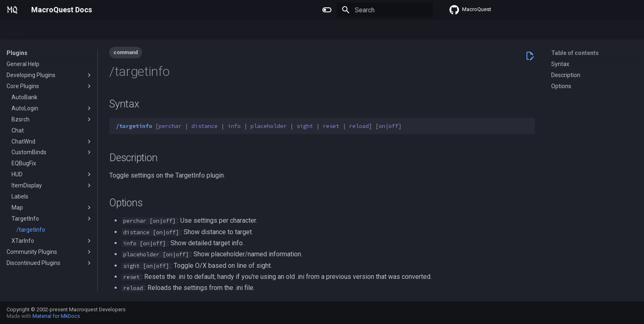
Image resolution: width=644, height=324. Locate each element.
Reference (123, 30)
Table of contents (575, 53)
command (126, 52)
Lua (95, 30)
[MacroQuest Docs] (12, 10)
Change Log (162, 30)
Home (14, 30)
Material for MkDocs (56, 316)
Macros (70, 30)
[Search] (385, 10)
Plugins (41, 30)
